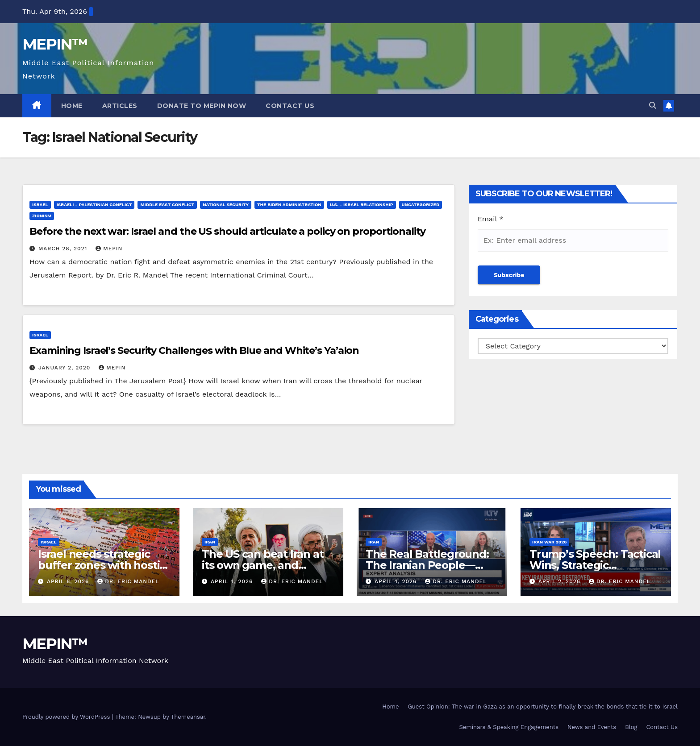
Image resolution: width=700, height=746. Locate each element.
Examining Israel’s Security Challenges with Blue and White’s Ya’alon (194, 350)
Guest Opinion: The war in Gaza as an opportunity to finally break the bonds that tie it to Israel (543, 707)
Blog (631, 727)
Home (72, 106)
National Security (226, 205)
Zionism (42, 216)
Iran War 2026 (549, 542)
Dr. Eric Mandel (128, 581)
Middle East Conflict (167, 205)
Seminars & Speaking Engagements (509, 727)
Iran (210, 542)
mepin (109, 249)
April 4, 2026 (233, 581)
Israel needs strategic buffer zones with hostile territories (104, 565)
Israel (40, 205)
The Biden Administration (289, 205)
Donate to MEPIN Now (202, 106)
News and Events (592, 727)
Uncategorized (421, 205)
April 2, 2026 (560, 581)
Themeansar (188, 717)
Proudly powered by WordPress (67, 717)
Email (491, 219)
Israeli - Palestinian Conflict (94, 205)
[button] (653, 106)
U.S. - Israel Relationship (362, 205)
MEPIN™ (55, 44)
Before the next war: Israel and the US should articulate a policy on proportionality (227, 231)
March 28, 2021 (64, 249)
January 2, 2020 (65, 368)
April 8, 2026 (69, 581)
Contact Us (290, 106)
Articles (120, 106)
